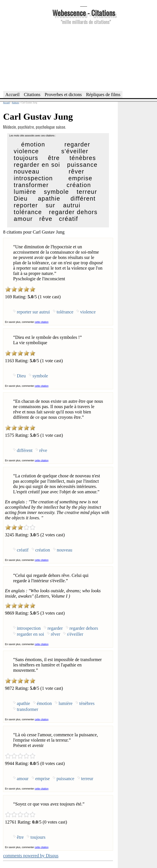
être (54, 158)
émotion (33, 144)
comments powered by (31, 856)
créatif (69, 219)
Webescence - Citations (84, 13)
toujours (26, 158)
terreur (87, 192)
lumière (25, 192)
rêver (76, 171)
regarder (77, 144)
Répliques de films (103, 95)
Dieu (21, 199)
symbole (56, 192)
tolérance (28, 212)
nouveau (27, 171)
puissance (82, 165)
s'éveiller (75, 151)
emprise (81, 178)
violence (26, 151)
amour (23, 219)
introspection (33, 178)
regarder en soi (37, 165)
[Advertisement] (84, 57)
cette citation (42, 322)
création (79, 185)
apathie (49, 199)
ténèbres (83, 158)
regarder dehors (73, 212)
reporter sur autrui (47, 205)
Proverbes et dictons (63, 95)
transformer (31, 185)
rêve (46, 219)
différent (83, 199)
